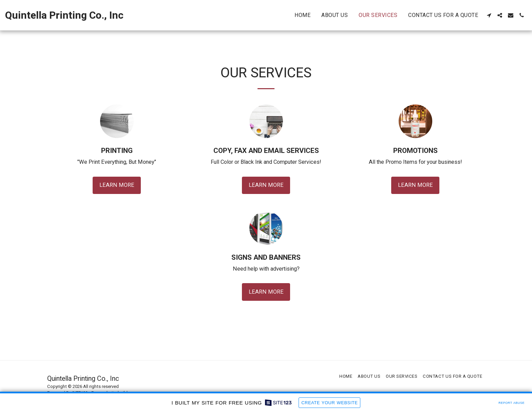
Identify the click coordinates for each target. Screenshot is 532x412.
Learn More (117, 185)
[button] (489, 15)
